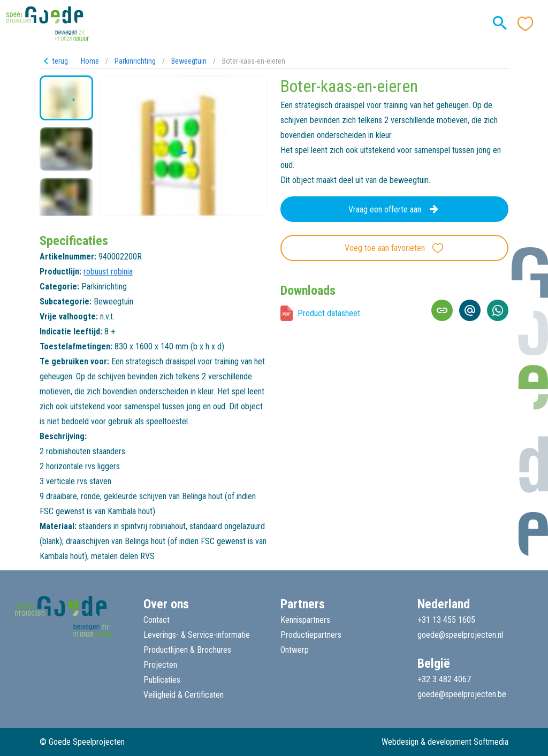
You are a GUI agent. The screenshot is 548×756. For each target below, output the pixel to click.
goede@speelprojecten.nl (460, 635)
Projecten (160, 665)
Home (90, 61)
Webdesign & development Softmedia (445, 742)
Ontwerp (295, 650)
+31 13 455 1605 (446, 620)
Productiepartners (311, 635)
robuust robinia (108, 272)
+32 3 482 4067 (444, 679)
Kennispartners (305, 620)
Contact (157, 620)
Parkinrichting (135, 61)
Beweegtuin (189, 61)
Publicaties (162, 680)
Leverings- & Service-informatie (197, 635)
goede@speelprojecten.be (462, 694)
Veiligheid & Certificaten (184, 695)
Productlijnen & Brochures (187, 650)
